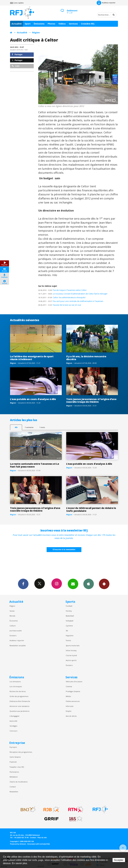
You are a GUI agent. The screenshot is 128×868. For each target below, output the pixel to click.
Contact (13, 787)
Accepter (119, 860)
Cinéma (69, 686)
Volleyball (70, 621)
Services (73, 24)
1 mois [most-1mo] (42, 427)
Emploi (69, 711)
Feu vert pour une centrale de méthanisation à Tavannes (71, 301)
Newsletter (14, 792)
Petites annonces (73, 701)
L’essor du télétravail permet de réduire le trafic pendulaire (91, 509)
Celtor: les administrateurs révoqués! (62, 297)
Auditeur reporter (17, 640)
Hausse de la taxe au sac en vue (60, 305)
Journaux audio (16, 631)
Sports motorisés (73, 646)
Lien (16, 66)
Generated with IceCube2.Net (39, 844)
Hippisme (70, 636)
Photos (51, 24)
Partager (17, 54)
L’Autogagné (14, 716)
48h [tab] (16, 427)
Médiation (14, 777)
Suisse (12, 611)
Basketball (70, 616)
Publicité (13, 762)
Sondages (13, 726)
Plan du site (42, 838)
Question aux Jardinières (19, 711)
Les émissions (15, 682)
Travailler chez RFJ (17, 767)
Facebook (23, 584)
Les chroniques (16, 686)
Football (69, 606)
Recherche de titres (18, 691)
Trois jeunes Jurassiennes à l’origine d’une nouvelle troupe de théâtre (91, 401)
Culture (13, 626)
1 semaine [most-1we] (29, 427)
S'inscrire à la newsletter (64, 549)
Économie (14, 621)
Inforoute (70, 706)
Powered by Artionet (18, 844)
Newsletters (73, 584)
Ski (67, 631)
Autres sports (71, 660)
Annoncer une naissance (19, 706)
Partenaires (14, 772)
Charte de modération (19, 782)
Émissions (39, 24)
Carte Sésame (15, 757)
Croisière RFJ (88, 24)
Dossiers (13, 636)
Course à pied (71, 655)
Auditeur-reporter (106, 3)
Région (36, 32)
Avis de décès (71, 716)
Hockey (69, 611)
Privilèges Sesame (73, 691)
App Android (104, 584)
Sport (28, 24)
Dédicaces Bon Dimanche (20, 701)
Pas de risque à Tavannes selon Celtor (62, 290)
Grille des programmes (19, 696)
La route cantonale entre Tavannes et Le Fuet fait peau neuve (35, 465)
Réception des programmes (21, 752)
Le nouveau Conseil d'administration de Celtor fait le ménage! (73, 294)
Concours (13, 731)
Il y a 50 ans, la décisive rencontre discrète (86, 358)
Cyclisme (69, 626)
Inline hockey (71, 650)
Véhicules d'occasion (74, 682)
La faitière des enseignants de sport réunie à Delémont (32, 358)
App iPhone (89, 584)
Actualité (17, 24)
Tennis (68, 640)
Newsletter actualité (18, 646)
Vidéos (62, 24)
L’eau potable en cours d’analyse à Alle (33, 399)
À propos (13, 747)
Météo (68, 696)
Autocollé (13, 721)
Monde (12, 616)
